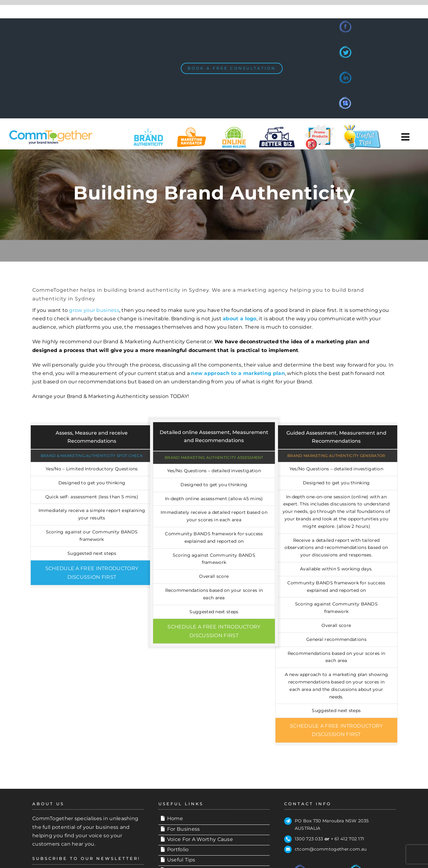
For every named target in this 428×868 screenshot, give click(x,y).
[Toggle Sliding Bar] (405, 137)
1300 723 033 (309, 839)
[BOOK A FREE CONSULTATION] (232, 68)
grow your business (94, 310)
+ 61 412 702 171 (348, 839)
